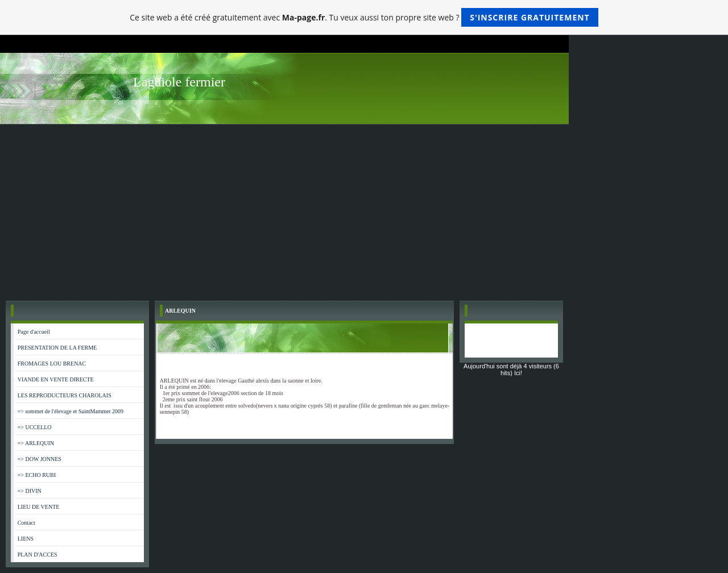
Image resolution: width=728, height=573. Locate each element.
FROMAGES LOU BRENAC (52, 364)
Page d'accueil (34, 332)
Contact (26, 523)
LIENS (26, 539)
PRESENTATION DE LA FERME (57, 348)
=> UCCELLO (35, 427)
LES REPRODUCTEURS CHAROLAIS (65, 395)
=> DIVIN (30, 491)
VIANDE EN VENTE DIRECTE (56, 379)
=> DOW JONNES (40, 459)
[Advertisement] (364, 210)
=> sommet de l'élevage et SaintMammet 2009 (71, 411)
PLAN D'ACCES (38, 555)
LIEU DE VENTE (39, 507)
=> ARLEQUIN (36, 443)
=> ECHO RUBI (37, 475)
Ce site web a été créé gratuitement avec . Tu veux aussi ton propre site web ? (364, 17)
